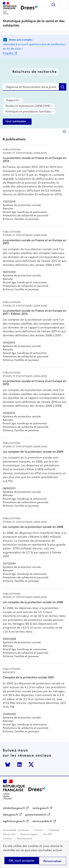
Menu (64, 5)
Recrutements (25, 839)
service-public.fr (42, 821)
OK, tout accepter (22, 861)
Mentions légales (29, 834)
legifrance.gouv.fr (14, 821)
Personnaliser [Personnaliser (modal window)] (52, 861)
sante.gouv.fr (41, 808)
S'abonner (54, 830)
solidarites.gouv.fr (14, 808)
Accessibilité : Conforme (16, 830)
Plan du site (9, 834)
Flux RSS (48, 834)
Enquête (8, 53)
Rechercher (53, 5)
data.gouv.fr (11, 815)
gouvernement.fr (36, 815)
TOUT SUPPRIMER (16, 122)
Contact (39, 830)
